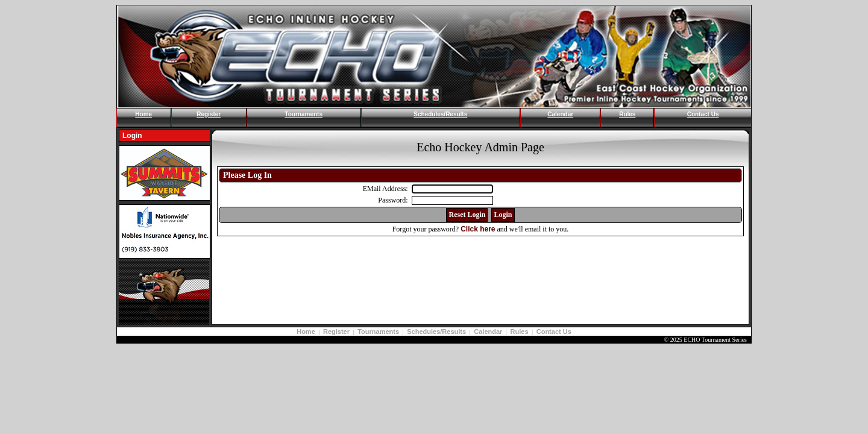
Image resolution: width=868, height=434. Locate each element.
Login (132, 136)
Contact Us (703, 114)
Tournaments (303, 114)
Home (143, 114)
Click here (478, 229)
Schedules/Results (440, 114)
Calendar (560, 114)
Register (209, 114)
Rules (627, 114)
